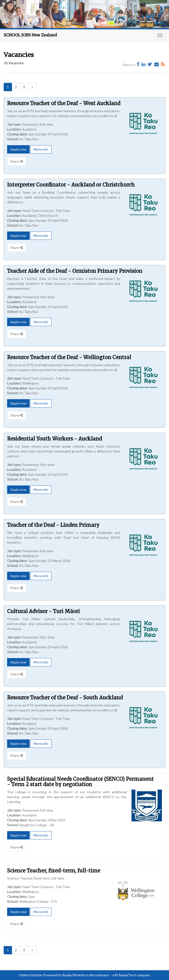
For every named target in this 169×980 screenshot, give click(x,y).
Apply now (18, 149)
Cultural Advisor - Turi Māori (43, 611)
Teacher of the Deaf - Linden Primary (53, 525)
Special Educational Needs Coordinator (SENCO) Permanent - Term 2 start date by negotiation (80, 782)
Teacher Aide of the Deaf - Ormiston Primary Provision (75, 271)
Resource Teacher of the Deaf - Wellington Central (69, 357)
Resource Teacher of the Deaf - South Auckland (65, 698)
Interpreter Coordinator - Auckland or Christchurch (71, 185)
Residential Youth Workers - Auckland (54, 439)
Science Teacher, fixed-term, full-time (54, 871)
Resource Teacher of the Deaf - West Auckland (64, 103)
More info (41, 149)
